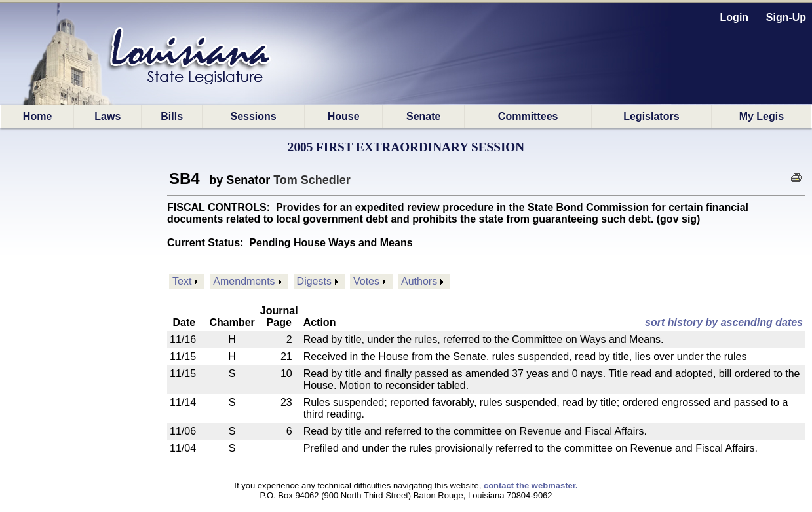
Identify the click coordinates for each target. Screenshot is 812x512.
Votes (366, 281)
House (344, 116)
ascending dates (762, 322)
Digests (314, 281)
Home (37, 116)
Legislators (651, 116)
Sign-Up (786, 17)
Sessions (253, 116)
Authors (419, 281)
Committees (528, 116)
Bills (172, 116)
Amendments (244, 281)
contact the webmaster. (531, 485)
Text (182, 281)
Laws (107, 116)
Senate (423, 116)
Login (735, 17)
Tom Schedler (312, 180)
